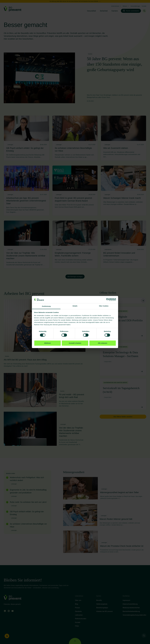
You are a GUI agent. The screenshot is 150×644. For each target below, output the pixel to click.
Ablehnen (47, 343)
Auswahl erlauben (75, 343)
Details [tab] (75, 306)
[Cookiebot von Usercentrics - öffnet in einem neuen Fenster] (108, 300)
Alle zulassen (102, 343)
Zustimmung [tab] (46, 306)
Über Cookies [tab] (104, 306)
